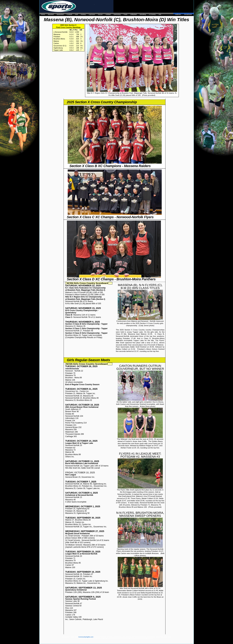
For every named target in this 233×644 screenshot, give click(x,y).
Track (125, 14)
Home (43, 14)
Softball (108, 14)
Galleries (178, 14)
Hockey (83, 14)
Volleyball (133, 14)
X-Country (152, 14)
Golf (76, 14)
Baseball (51, 14)
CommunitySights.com (86, 637)
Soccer (100, 14)
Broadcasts (188, 14)
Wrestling (143, 14)
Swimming (117, 14)
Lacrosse (92, 14)
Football (69, 14)
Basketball (60, 14)
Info (160, 14)
